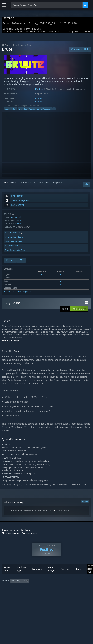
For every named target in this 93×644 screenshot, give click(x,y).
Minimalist (23, 111)
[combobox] (47, 5)
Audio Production (44, 111)
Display (79, 575)
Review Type (7, 575)
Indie (7, 111)
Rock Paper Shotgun (11, 342)
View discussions (13, 248)
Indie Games (19, 47)
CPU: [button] (59, 591)
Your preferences (29, 535)
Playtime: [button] (76, 587)
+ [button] (54, 111)
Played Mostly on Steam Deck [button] (16, 591)
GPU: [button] (70, 591)
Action (14, 111)
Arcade (32, 111)
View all (85, 503)
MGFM (39, 100)
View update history (14, 239)
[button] (79, 311)
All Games (7, 47)
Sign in (6, 185)
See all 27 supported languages (17, 294)
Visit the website (14, 235)
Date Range (51, 575)
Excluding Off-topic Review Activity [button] (51, 587)
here (54, 513)
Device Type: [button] (8, 595)
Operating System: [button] (43, 591)
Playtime (65, 575)
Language (37, 575)
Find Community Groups (16, 252)
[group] (47, 591)
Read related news (14, 243)
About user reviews (10, 535)
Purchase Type (21, 575)
